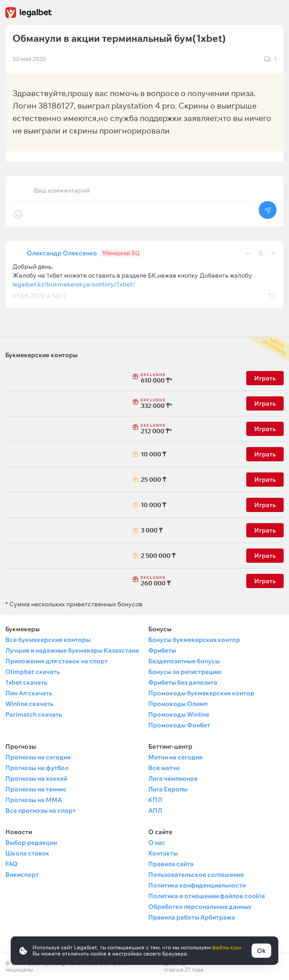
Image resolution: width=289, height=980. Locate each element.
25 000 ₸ (153, 480)
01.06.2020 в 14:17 (40, 296)
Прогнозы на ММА (34, 800)
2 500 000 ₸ (154, 556)
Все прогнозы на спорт (41, 811)
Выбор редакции (31, 843)
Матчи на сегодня (175, 757)
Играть (265, 378)
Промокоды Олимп (178, 704)
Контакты (163, 853)
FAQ (12, 864)
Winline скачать (29, 704)
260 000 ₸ (154, 581)
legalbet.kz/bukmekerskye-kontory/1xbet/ (74, 284)
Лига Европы (168, 789)
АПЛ (155, 811)
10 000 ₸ (153, 454)
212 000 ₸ (154, 429)
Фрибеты (162, 650)
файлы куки (227, 947)
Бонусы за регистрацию (185, 672)
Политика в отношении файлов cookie (207, 896)
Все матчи (164, 768)
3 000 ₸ (152, 530)
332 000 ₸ (154, 404)
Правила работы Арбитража (192, 917)
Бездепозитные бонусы (184, 661)
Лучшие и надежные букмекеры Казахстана (72, 650)
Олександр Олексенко (62, 253)
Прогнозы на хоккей (36, 778)
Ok (261, 951)
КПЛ (155, 800)
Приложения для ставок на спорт (57, 661)
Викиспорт (22, 875)
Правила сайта (171, 864)
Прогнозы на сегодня (38, 757)
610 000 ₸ (154, 379)
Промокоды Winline (179, 714)
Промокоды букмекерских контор (201, 693)
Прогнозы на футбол (37, 768)
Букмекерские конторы (41, 355)
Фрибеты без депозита (183, 682)
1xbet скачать (26, 682)
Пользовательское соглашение (196, 875)
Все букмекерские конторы (48, 640)
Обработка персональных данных (200, 907)
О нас (157, 843)
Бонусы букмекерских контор (194, 640)
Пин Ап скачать (29, 693)
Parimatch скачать (34, 714)
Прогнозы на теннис (36, 789)
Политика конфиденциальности (197, 885)
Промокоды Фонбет (179, 725)
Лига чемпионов (173, 778)
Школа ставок (27, 853)
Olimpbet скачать (33, 672)
